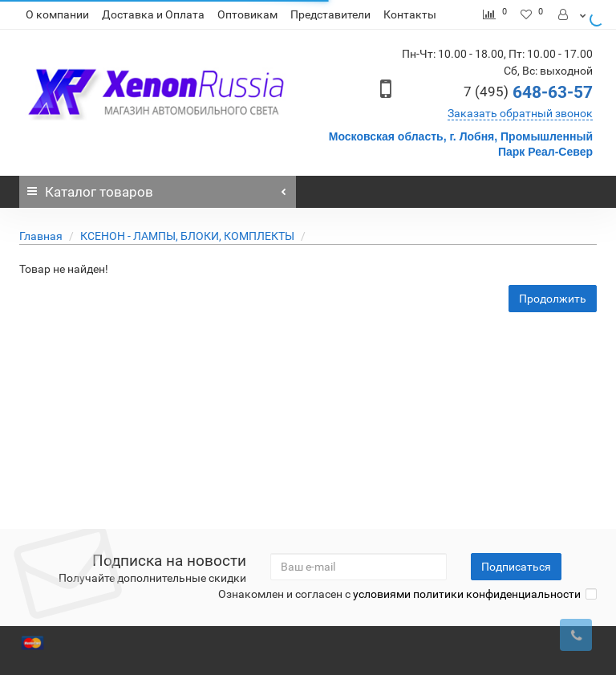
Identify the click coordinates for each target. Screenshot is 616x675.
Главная (41, 236)
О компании (57, 14)
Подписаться (516, 567)
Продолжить (553, 299)
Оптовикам (247, 14)
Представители (330, 14)
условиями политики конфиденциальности (467, 594)
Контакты (410, 14)
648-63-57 (528, 92)
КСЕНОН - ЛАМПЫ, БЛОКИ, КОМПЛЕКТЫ (187, 236)
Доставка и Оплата (153, 14)
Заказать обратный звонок (520, 113)
